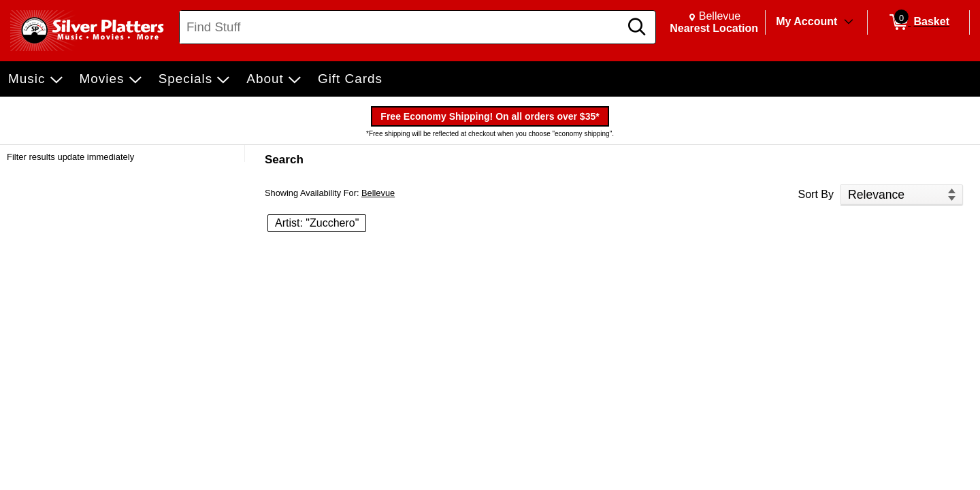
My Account (806, 21)
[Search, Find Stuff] (402, 27)
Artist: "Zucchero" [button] (317, 223)
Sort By (816, 194)
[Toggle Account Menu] (849, 22)
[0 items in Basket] (918, 22)
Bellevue (378, 193)
